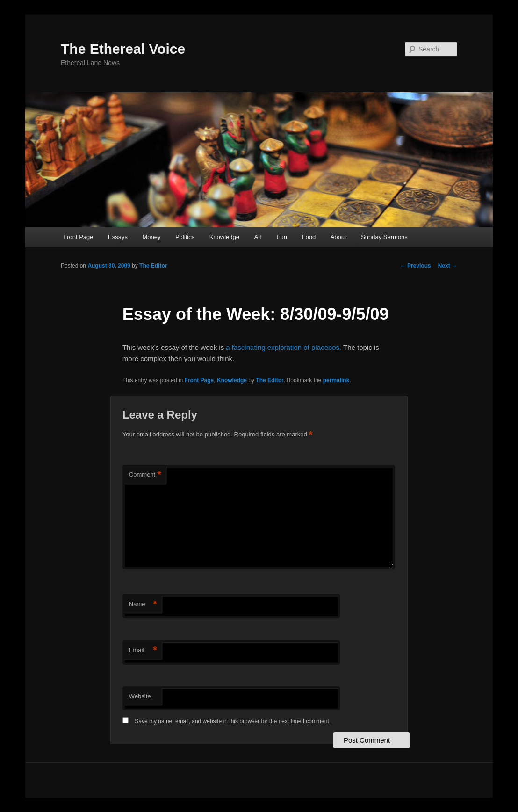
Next (448, 266)
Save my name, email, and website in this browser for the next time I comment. (233, 721)
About (338, 237)
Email (143, 650)
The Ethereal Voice (123, 49)
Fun (282, 237)
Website (140, 696)
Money (151, 237)
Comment (145, 475)
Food (309, 237)
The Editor (153, 266)
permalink (336, 380)
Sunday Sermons (384, 237)
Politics (185, 237)
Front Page (78, 237)
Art (258, 237)
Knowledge (224, 237)
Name (143, 605)
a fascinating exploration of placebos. (284, 347)
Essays (118, 237)
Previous (416, 266)
